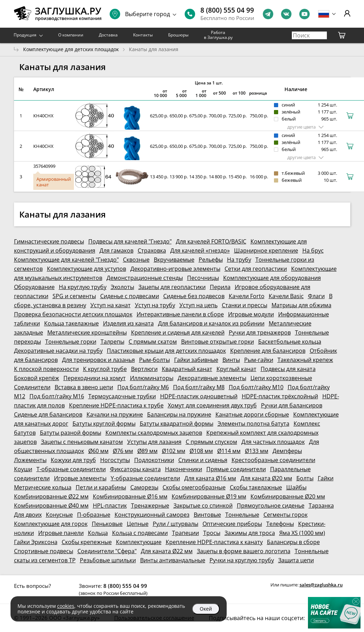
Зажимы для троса (250, 533)
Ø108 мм (201, 451)
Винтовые (207, 515)
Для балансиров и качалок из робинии (211, 323)
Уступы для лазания (154, 442)
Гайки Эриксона (36, 542)
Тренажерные (150, 506)
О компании (71, 35)
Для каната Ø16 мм (210, 478)
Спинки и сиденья (203, 460)
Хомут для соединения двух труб (212, 405)
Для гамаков (116, 250)
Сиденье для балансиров (48, 414)
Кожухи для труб (73, 460)
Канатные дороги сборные (252, 414)
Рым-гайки (259, 360)
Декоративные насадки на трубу (58, 351)
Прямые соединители (236, 469)
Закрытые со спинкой (203, 506)
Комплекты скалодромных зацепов (154, 433)
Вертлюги (144, 369)
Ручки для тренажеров (260, 332)
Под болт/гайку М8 (199, 387)
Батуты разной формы (71, 433)
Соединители (32, 387)
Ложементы (30, 460)
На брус (313, 250)
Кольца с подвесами (140, 533)
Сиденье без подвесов (194, 296)
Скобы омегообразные (194, 487)
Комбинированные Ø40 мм (51, 506)
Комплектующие (139, 542)
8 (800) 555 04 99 (227, 10)
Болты (305, 478)
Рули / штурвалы (176, 524)
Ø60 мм (98, 451)
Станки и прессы (245, 305)
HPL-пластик (110, 506)
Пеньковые (107, 524)
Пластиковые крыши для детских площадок (166, 351)
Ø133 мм (257, 451)
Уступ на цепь (198, 305)
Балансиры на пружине (179, 414)
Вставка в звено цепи (84, 387)
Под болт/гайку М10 (256, 387)
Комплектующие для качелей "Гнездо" (66, 260)
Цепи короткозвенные (281, 378)
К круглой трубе (105, 369)
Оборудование (34, 287)
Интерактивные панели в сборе (180, 314)
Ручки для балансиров (292, 405)
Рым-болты (154, 360)
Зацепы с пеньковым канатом (82, 442)
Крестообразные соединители (273, 460)
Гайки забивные (196, 360)
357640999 (44, 166)
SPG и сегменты (74, 296)
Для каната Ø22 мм (167, 551)
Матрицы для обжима (301, 305)
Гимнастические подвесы (49, 241)
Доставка (108, 35)
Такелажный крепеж (305, 360)
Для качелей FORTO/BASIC (211, 241)
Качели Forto (247, 296)
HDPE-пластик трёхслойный (280, 396)
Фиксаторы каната (135, 469)
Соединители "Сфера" (107, 551)
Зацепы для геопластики (172, 287)
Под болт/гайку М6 (143, 387)
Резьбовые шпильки (108, 560)
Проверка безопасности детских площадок (73, 314)
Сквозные (136, 260)
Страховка (152, 250)
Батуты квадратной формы (177, 424)
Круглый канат (236, 369)
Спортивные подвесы (44, 551)
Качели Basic (286, 296)
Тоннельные (242, 515)
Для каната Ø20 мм (266, 478)
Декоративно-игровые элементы (175, 269)
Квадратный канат (187, 369)
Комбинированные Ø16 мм (130, 496)
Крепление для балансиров (268, 351)
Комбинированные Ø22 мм (51, 496)
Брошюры (178, 35)
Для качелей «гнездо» (200, 250)
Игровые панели (61, 533)
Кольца (98, 533)
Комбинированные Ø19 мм (209, 496)
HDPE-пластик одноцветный (199, 396)
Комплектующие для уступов (87, 269)
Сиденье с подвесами (130, 296)
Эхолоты (122, 287)
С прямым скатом (153, 342)
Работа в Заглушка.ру (218, 35)
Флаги (316, 296)
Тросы (212, 533)
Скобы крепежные (87, 542)
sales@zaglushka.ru (321, 585)
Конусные (59, 515)
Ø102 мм (174, 451)
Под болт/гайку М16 (57, 396)
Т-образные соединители (71, 469)
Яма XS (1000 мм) (302, 533)
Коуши (23, 469)
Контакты (143, 35)
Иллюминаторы (152, 378)
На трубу (239, 260)
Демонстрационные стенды (145, 278)
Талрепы (112, 342)
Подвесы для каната (288, 369)
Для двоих (28, 515)
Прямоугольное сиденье (271, 506)
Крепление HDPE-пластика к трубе (116, 405)
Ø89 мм (147, 451)
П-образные (94, 515)
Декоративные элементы (212, 378)
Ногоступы (115, 460)
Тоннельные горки (71, 342)
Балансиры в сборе (293, 542)
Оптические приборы (232, 524)
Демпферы (287, 451)
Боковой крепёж (37, 378)
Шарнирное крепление (266, 250)
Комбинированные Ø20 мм (288, 496)
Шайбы (296, 487)
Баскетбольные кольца (290, 342)
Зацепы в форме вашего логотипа (244, 551)
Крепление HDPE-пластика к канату (214, 542)
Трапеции (186, 533)
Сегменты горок (286, 515)
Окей (206, 609)
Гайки (326, 478)
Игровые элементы (80, 478)
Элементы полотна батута (253, 424)
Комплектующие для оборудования (272, 278)
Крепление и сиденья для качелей (178, 332)
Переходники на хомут (95, 378)
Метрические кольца (43, 487)
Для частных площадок (273, 442)
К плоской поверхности (46, 369)
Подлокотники (154, 460)
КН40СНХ (43, 116)
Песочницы (203, 278)
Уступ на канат (111, 305)
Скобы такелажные (256, 487)
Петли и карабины (101, 487)
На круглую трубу (83, 287)
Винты (231, 360)
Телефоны (280, 524)
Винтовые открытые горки (218, 342)
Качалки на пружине (115, 414)
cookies (66, 606)
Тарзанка (321, 506)
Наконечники (184, 469)
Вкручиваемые (174, 260)
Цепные (138, 524)
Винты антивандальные (173, 560)
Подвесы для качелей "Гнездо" (130, 241)
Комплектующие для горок (51, 524)
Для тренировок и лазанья (98, 360)
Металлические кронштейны (87, 332)
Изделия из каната (128, 323)
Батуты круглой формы (104, 424)
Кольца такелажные (71, 323)
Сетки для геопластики (256, 269)
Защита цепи (296, 560)
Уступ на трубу (155, 305)
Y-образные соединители (145, 478)
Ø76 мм (123, 451)
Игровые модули (251, 314)
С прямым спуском (211, 442)
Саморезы (144, 487)
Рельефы (211, 260)
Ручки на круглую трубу (242, 560)
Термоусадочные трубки (122, 396)
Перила (220, 287)
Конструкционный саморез (152, 515)
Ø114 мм (229, 451)
